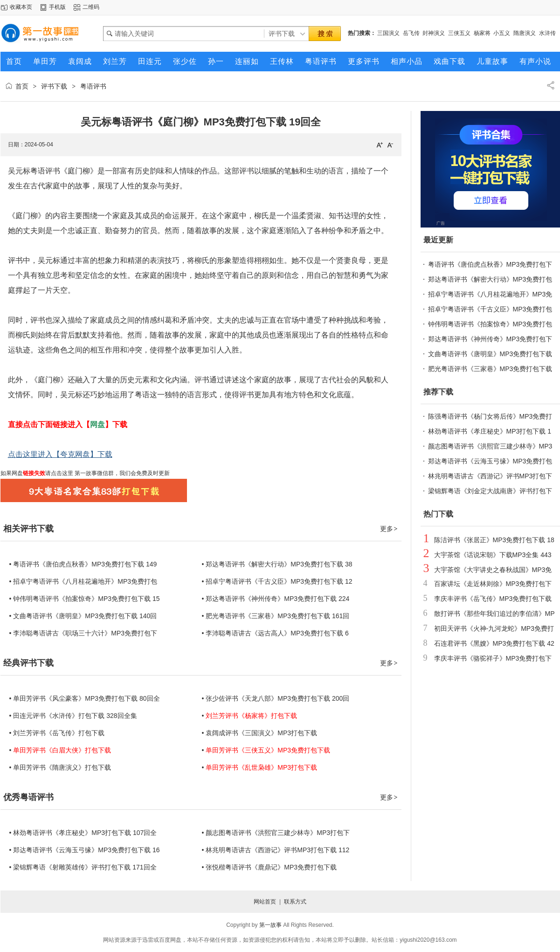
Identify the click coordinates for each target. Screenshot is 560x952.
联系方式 (295, 902)
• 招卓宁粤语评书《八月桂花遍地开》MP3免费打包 (83, 581)
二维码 (91, 7)
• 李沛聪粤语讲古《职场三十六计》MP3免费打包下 (83, 633)
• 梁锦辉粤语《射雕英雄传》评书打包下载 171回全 (83, 867)
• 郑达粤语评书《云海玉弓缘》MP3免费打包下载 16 (85, 850)
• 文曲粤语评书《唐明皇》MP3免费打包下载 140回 (83, 616)
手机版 (57, 7)
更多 (389, 529)
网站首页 (265, 902)
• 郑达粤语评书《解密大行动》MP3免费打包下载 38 (277, 564)
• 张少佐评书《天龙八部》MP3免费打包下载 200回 (276, 698)
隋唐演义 (525, 33)
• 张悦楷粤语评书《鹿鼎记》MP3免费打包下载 (270, 867)
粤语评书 (93, 86)
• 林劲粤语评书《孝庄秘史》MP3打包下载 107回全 (83, 833)
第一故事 (270, 925)
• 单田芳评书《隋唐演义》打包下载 (60, 767)
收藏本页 (21, 7)
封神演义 (434, 33)
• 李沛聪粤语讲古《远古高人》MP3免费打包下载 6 (275, 633)
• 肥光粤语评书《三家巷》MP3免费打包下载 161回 (276, 616)
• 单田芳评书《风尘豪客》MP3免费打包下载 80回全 (85, 698)
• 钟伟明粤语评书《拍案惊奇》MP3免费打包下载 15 (85, 599)
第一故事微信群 (93, 473)
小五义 (502, 33)
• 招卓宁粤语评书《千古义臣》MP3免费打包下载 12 (277, 581)
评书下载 (54, 86)
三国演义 (388, 33)
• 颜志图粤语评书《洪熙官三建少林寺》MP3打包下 (276, 833)
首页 (22, 86)
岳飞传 (411, 33)
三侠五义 (459, 33)
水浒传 (547, 33)
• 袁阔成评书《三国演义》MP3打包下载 (260, 733)
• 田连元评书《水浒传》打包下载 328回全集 (73, 716)
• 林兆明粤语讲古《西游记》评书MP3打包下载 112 (276, 850)
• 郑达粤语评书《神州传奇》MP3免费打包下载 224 (276, 599)
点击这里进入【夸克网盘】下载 (60, 454)
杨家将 (482, 33)
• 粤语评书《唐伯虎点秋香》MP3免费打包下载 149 (83, 564)
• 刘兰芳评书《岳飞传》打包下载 (57, 733)
